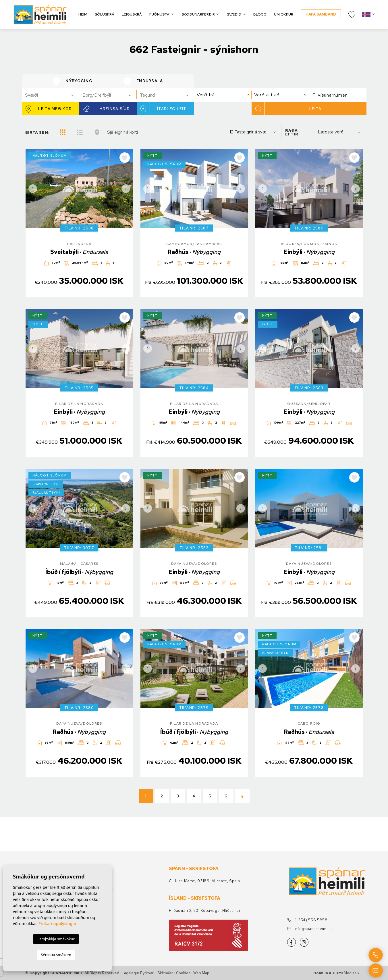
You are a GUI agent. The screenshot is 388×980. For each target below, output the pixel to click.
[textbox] (53, 95)
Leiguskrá (132, 14)
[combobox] (51, 95)
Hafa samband (321, 14)
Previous (31, 189)
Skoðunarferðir (198, 14)
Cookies (183, 973)
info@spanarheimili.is (310, 929)
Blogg (260, 14)
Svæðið (234, 14)
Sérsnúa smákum (56, 955)
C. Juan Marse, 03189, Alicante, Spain (204, 881)
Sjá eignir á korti (122, 132)
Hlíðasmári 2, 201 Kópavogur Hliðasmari (205, 911)
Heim (83, 14)
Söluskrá (105, 14)
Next (127, 189)
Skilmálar (165, 973)
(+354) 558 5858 (307, 920)
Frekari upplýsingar (58, 923)
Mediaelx (352, 973)
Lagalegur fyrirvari (138, 973)
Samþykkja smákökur (56, 939)
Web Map (201, 973)
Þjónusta (159, 14)
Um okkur (284, 14)
